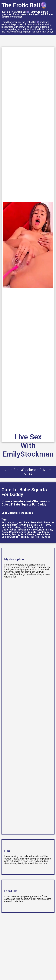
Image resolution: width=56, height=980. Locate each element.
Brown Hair (37, 522)
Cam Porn (18, 525)
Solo (47, 534)
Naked (34, 530)
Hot (4, 527)
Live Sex (26, 527)
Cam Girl (6, 525)
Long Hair (38, 527)
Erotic (34, 525)
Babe (27, 522)
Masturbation (9, 530)
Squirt (15, 537)
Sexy (23, 534)
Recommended (18, 532)
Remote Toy (34, 532)
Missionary (24, 530)
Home (6, 501)
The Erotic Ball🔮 (24, 5)
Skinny (40, 534)
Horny (47, 525)
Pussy (5, 532)
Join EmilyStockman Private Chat (28, 472)
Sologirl (6, 537)
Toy (42, 537)
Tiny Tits (34, 537)
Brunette (49, 522)
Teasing (24, 537)
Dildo (27, 525)
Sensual (6, 534)
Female (18, 501)
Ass (21, 522)
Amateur (6, 522)
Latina (17, 527)
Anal (15, 522)
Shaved (31, 534)
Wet (47, 537)
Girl (41, 525)
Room (45, 532)
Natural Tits (46, 530)
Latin (9, 527)
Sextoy (15, 534)
